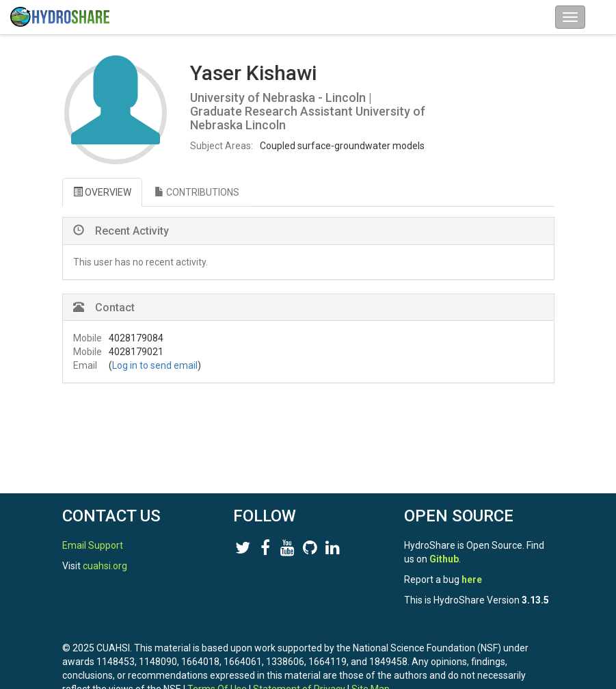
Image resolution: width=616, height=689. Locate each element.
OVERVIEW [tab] (102, 192)
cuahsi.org (105, 566)
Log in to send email (155, 365)
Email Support (93, 545)
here (472, 580)
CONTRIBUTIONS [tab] (197, 192)
